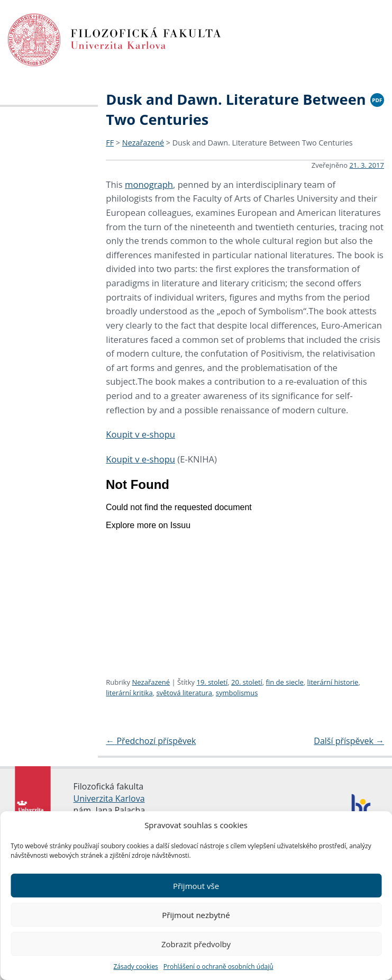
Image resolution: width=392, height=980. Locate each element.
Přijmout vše (196, 886)
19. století (212, 682)
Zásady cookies (135, 967)
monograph (149, 184)
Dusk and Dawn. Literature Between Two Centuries (263, 143)
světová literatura (184, 693)
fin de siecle (285, 682)
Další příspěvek (349, 741)
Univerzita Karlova (109, 798)
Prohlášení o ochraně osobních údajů (218, 967)
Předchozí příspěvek (151, 741)
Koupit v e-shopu (140, 434)
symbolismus (237, 693)
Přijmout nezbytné (196, 915)
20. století (247, 682)
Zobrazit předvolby (196, 944)
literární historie (333, 682)
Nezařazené (143, 143)
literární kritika (129, 693)
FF (110, 143)
